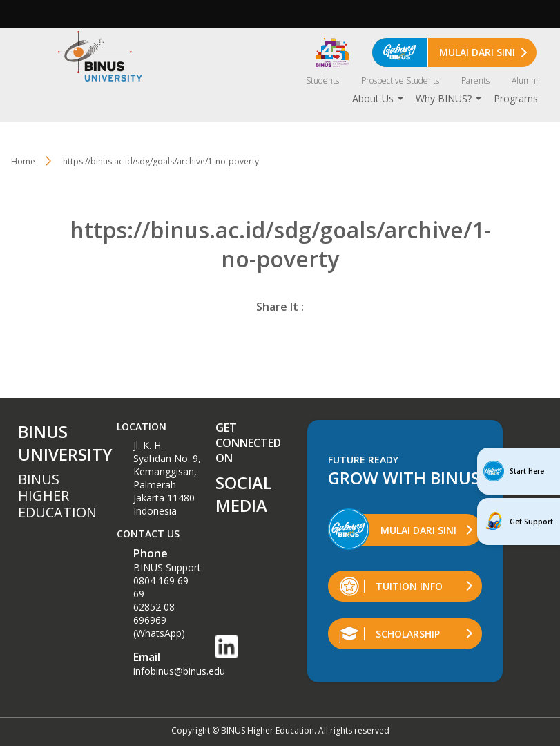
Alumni (525, 80)
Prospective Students (400, 80)
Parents (475, 80)
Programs (516, 98)
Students (322, 80)
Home (23, 161)
